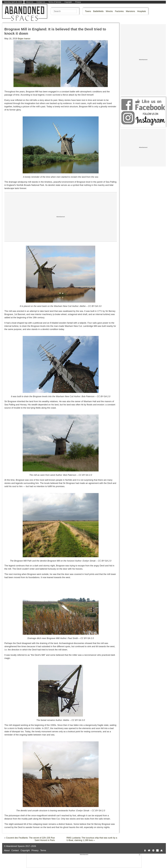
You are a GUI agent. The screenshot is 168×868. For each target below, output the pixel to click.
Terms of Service (55, 2)
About (7, 850)
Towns (88, 11)
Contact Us (41, 2)
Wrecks (109, 11)
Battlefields (98, 11)
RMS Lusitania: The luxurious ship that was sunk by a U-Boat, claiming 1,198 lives (92, 839)
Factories (119, 11)
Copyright (68, 2)
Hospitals (142, 11)
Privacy (78, 2)
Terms (43, 850)
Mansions (130, 11)
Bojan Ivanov (24, 39)
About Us (30, 2)
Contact (15, 850)
